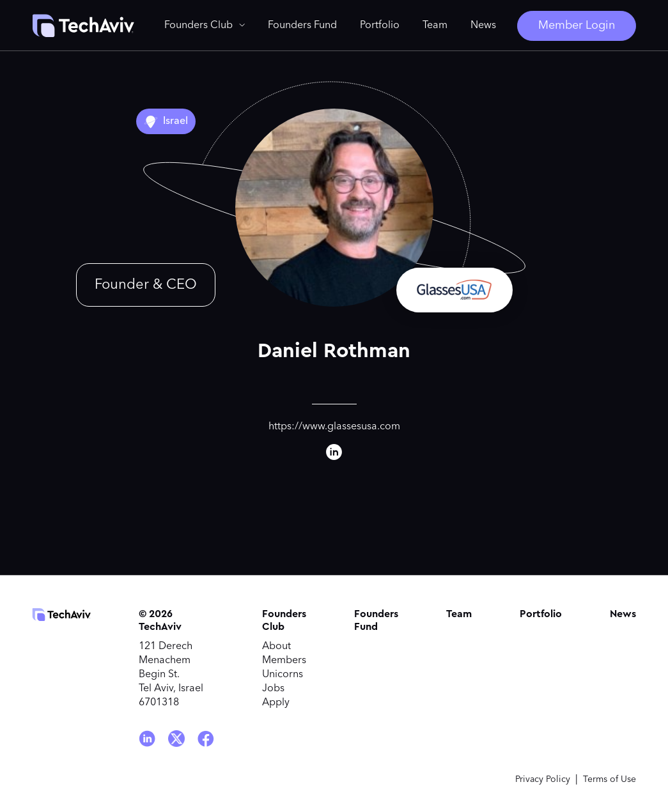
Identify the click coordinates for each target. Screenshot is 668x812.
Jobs (273, 689)
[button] (205, 26)
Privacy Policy (543, 779)
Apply (276, 703)
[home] (83, 26)
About (276, 647)
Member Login (577, 26)
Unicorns (283, 675)
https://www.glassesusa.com (334, 427)
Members (284, 661)
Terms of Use (610, 779)
